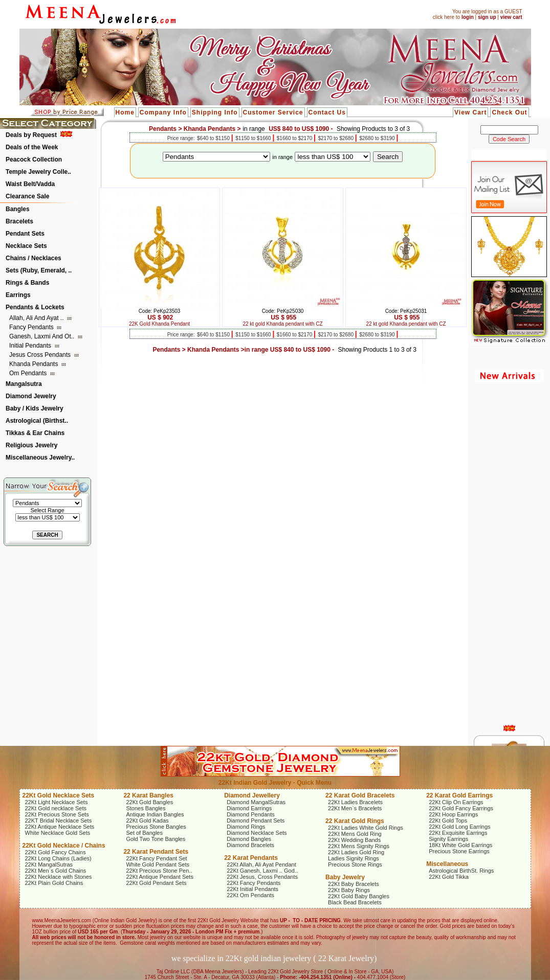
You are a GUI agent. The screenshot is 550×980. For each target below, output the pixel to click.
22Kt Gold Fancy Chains (56, 852)
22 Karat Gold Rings (355, 821)
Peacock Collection (34, 159)
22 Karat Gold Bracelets (360, 795)
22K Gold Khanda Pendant (159, 324)
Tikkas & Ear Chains (35, 433)
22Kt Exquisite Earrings (458, 833)
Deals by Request (31, 135)
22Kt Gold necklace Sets (56, 808)
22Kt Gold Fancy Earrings (461, 808)
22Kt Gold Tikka (449, 877)
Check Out (509, 112)
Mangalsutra (24, 384)
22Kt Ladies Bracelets (355, 802)
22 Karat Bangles (148, 795)
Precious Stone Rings (355, 864)
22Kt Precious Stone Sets (57, 814)
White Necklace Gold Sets (58, 833)
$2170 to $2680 (336, 138)
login (468, 17)
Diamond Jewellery (252, 795)
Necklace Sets (26, 246)
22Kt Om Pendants (250, 895)
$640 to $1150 (214, 138)
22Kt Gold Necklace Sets (59, 795)
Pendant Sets (25, 234)
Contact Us (327, 112)
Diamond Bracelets (250, 845)
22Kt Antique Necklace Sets (60, 827)
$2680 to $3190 (378, 138)
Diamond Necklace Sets (257, 833)
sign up (487, 17)
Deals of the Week (32, 147)
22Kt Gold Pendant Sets (156, 883)
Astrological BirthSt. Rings (461, 871)
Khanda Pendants (35, 364)
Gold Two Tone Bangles (156, 839)
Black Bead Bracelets (355, 902)
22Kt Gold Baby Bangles (359, 896)
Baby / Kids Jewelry (35, 408)
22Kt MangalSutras (49, 864)
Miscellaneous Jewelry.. (40, 458)
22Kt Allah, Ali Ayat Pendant (261, 864)
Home (125, 112)
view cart (511, 17)
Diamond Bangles (249, 839)
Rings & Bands (27, 283)
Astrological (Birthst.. (37, 421)
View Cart (470, 112)
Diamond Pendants (251, 814)
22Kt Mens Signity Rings (359, 846)
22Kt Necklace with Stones (59, 877)
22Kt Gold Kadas (147, 821)
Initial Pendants (31, 346)
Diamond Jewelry (31, 396)
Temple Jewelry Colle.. (38, 172)
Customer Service (273, 112)
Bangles (18, 209)
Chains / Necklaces (34, 258)
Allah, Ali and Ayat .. (37, 318)
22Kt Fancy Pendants (254, 883)
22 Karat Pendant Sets (156, 852)
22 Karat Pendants (251, 858)
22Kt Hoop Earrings (453, 814)
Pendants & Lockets (35, 307)
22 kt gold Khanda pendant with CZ (282, 324)
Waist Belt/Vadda (30, 184)
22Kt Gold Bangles (149, 802)
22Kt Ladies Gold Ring (356, 852)
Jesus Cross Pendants (41, 355)
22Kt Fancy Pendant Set (156, 858)
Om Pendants (29, 373)
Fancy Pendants (32, 327)
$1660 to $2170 (295, 138)
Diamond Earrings (249, 808)
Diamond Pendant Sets (256, 821)
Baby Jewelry (345, 877)
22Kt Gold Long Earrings (459, 827)
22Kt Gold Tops (448, 821)
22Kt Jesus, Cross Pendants (262, 877)
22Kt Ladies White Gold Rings (366, 828)
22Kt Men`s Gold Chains (56, 871)
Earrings (18, 295)
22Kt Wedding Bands (354, 840)
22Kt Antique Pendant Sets (160, 877)
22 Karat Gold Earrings (459, 795)
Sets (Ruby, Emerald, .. (39, 270)
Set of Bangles (144, 833)
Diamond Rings (246, 827)
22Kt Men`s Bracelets (355, 808)
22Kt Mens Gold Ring (355, 834)
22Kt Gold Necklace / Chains (64, 846)
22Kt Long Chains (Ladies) (58, 858)
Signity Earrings (448, 839)
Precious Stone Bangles (156, 827)
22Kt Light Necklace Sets (57, 802)
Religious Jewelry (31, 445)
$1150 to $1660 (254, 138)
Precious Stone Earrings (459, 851)
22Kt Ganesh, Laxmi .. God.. (262, 871)
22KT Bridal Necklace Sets (59, 821)
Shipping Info (215, 112)
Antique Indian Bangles (155, 814)
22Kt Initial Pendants (252, 889)
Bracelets (19, 221)
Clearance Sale (27, 196)
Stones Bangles (146, 808)
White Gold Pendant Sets (158, 864)
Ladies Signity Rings (354, 858)
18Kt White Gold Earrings (460, 845)
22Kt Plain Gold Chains (54, 883)
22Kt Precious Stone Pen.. (159, 871)
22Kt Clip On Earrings (456, 802)
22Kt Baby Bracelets (354, 884)
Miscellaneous (447, 864)
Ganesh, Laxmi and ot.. (43, 336)
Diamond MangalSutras (256, 802)
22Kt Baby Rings (349, 890)
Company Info (163, 112)
